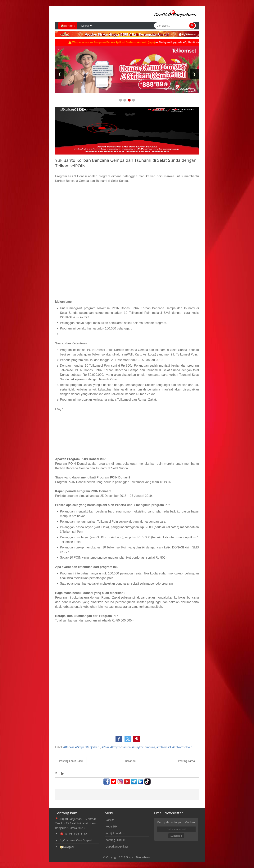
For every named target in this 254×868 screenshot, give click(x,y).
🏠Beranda (68, 26)
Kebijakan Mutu (115, 833)
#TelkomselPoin (182, 747)
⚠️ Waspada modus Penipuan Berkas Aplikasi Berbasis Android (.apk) (118, 42)
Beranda (130, 761)
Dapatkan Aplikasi (117, 846)
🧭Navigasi (67, 847)
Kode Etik (111, 826)
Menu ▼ (87, 26)
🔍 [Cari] (192, 26)
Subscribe (176, 836)
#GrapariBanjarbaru (88, 747)
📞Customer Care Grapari (76, 840)
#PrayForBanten (120, 747)
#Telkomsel (164, 747)
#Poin (105, 747)
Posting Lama (186, 761)
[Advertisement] (127, 215)
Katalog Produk (115, 840)
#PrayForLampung (144, 747)
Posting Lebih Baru (71, 761)
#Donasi (68, 747)
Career (110, 820)
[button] (119, 739)
